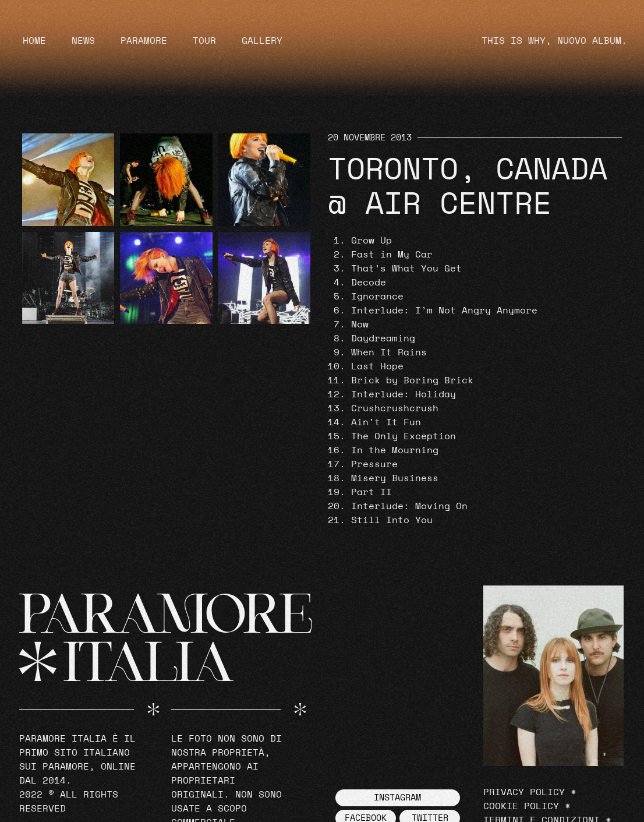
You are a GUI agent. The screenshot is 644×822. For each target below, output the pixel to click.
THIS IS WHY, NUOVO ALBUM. (554, 41)
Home (34, 41)
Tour (204, 41)
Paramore (144, 41)
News (83, 41)
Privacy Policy (524, 792)
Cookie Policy (521, 806)
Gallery (262, 41)
